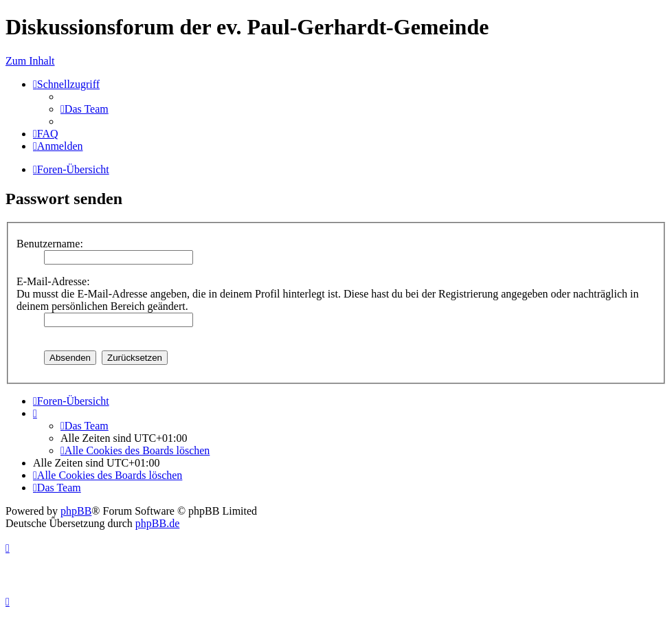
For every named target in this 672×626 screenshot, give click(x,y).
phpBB (76, 511)
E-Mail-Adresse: (53, 281)
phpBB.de (157, 523)
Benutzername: (50, 244)
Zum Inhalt (30, 61)
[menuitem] (85, 109)
